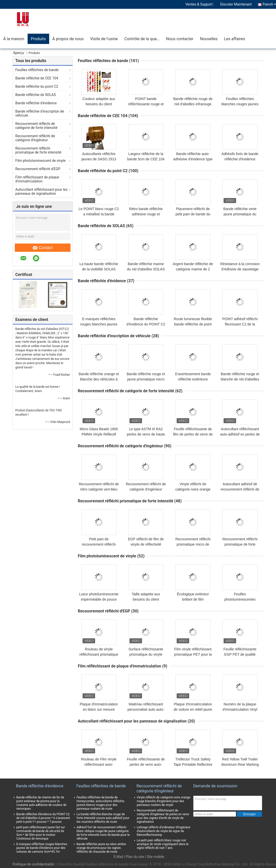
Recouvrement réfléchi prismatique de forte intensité (38, 150)
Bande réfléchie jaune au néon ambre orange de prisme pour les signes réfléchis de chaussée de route (101, 848)
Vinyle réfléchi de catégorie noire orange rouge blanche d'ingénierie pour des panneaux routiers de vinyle (163, 801)
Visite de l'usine (104, 39)
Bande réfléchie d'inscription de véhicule (40, 113)
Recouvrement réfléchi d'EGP (38, 169)
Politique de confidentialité (33, 864)
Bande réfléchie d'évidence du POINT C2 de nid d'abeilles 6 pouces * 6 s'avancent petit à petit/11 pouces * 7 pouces (43, 818)
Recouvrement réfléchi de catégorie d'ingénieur (35, 138)
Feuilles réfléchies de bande (37, 70)
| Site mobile (155, 857)
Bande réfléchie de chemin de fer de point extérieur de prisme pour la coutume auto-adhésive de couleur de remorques (41, 803)
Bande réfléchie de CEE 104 (37, 78)
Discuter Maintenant (236, 4)
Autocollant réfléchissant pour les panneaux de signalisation (41, 191)
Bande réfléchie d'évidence (36, 103)
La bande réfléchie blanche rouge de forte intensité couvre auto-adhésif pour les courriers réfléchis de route (103, 818)
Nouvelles (209, 39)
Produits (38, 39)
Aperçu (19, 53)
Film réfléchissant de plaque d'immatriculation (37, 179)
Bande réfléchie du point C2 (37, 86)
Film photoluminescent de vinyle (40, 161)
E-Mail (118, 857)
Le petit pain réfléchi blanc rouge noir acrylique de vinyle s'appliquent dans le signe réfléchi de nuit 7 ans (163, 844)
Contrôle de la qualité (143, 39)
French (269, 4)
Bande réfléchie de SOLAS (36, 95)
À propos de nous (68, 39)
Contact (43, 248)
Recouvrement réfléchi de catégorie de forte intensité (36, 126)
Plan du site (135, 857)
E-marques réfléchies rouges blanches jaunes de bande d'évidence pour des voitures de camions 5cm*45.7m (42, 848)
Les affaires (235, 39)
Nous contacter (180, 39)
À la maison (14, 39)
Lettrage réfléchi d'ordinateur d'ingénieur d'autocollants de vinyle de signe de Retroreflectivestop (164, 831)
